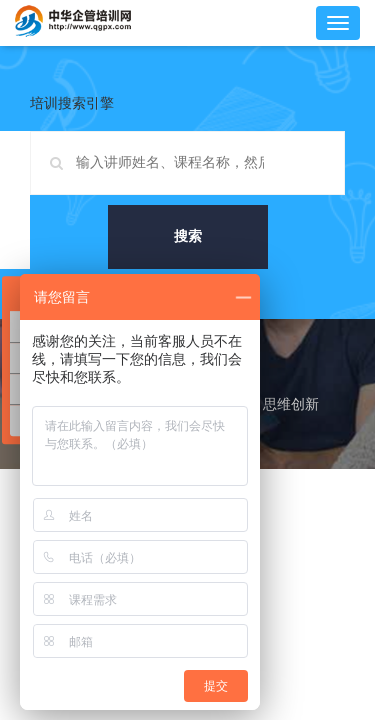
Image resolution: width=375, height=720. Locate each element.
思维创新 (291, 404)
